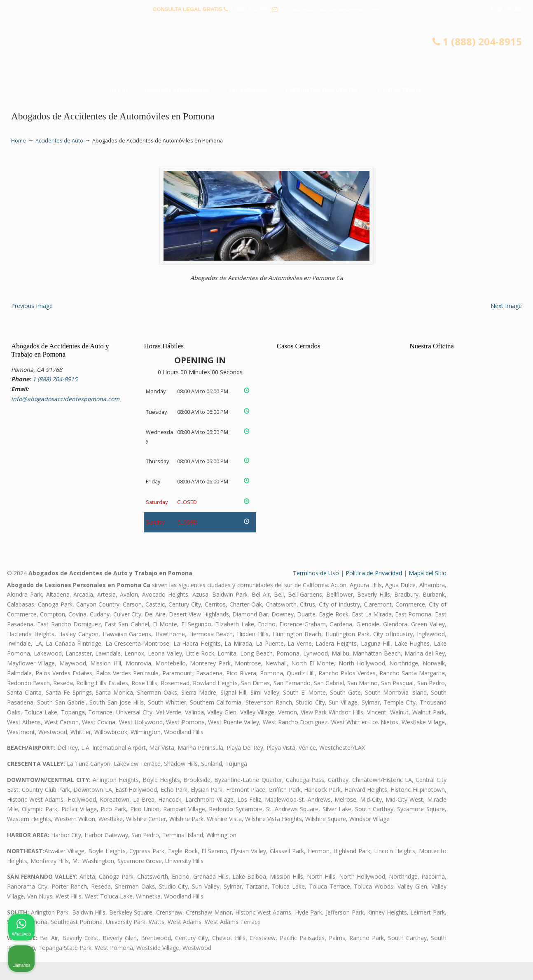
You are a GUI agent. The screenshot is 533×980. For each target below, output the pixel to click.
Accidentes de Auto (59, 141)
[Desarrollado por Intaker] (463, 963)
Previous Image (32, 324)
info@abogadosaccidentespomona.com (330, 9)
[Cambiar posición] (489, 717)
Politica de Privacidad (374, 591)
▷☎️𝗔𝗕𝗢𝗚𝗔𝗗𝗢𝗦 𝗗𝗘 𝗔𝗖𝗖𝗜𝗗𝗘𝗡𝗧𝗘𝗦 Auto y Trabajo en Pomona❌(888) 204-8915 (266, 51)
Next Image (506, 324)
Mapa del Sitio (428, 591)
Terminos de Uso (316, 591)
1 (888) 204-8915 (250, 9)
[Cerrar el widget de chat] (506, 717)
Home (19, 141)
